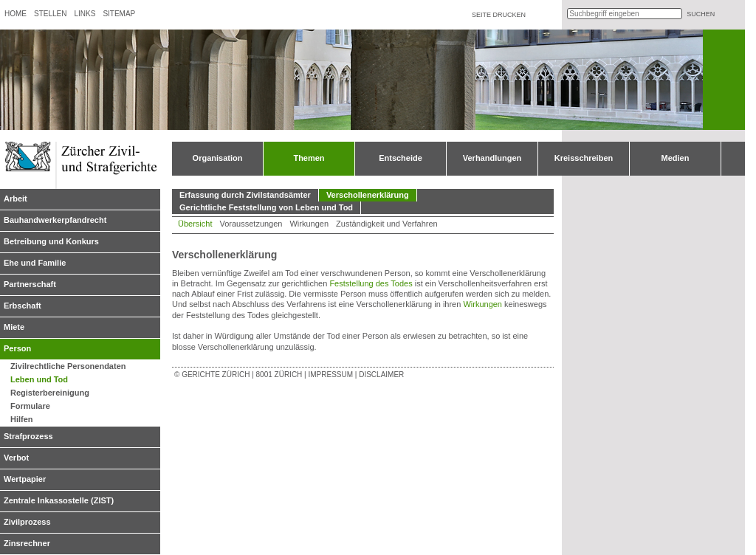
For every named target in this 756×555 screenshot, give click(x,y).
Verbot (16, 458)
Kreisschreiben (584, 158)
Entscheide (401, 158)
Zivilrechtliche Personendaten (68, 366)
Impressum (330, 375)
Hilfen (22, 419)
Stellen (50, 14)
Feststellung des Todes (371, 283)
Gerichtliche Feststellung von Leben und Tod (266, 207)
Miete (14, 327)
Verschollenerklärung (368, 195)
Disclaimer (381, 375)
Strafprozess (28, 436)
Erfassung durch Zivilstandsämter (245, 195)
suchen (701, 14)
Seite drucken (499, 15)
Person (17, 348)
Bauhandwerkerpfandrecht (55, 220)
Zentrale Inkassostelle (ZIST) (59, 500)
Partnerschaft (30, 284)
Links (85, 14)
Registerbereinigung (50, 393)
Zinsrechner (27, 543)
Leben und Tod (39, 379)
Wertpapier (25, 479)
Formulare (30, 406)
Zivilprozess (27, 522)
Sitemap (119, 14)
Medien (676, 158)
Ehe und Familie (35, 263)
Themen (309, 158)
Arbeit (16, 199)
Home (16, 14)
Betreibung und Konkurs (51, 241)
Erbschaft (23, 306)
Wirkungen (309, 224)
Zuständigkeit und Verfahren (387, 224)
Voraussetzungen (251, 224)
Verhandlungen (492, 158)
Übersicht (195, 224)
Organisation (218, 158)
